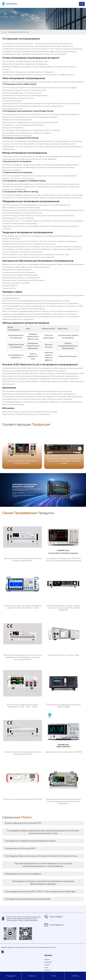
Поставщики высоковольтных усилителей (28, 899)
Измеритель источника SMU (20, 848)
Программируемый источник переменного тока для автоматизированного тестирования (43, 865)
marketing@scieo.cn (57, 925)
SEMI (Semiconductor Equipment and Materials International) (30, 412)
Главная (4, 32)
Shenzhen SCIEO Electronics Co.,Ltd (28, 368)
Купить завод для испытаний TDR (23, 823)
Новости (32, 976)
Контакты (75, 976)
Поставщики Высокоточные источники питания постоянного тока (41, 856)
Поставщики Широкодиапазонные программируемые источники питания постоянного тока (43, 832)
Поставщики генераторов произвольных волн (30, 841)
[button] (80, 449)
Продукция (11, 976)
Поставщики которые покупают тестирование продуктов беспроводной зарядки (43, 883)
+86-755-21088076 (56, 917)
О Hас (54, 976)
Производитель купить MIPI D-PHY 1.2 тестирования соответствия (40, 892)
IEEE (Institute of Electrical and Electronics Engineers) (26, 414)
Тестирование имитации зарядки (23, 874)
